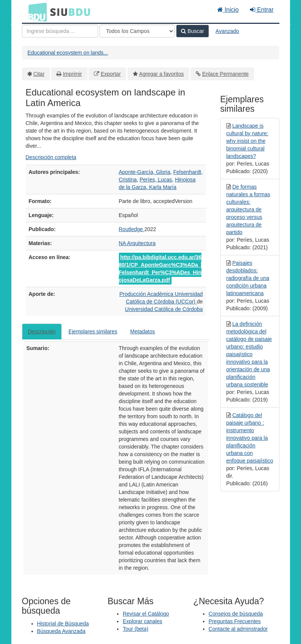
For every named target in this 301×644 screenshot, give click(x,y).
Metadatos (143, 331)
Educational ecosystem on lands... (68, 53)
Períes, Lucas (156, 180)
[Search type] (137, 31)
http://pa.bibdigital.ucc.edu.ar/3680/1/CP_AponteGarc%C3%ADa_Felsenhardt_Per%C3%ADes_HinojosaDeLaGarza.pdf (160, 269)
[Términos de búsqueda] (60, 31)
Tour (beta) (136, 629)
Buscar (192, 31)
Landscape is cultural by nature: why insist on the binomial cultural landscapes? (247, 141)
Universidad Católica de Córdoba (164, 309)
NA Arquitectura (137, 243)
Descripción (42, 331)
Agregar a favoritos (161, 74)
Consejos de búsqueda (236, 614)
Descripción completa (51, 157)
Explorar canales (142, 621)
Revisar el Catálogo (146, 614)
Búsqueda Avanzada (61, 631)
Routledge (132, 229)
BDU (36, 12)
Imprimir (73, 74)
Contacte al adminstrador (238, 629)
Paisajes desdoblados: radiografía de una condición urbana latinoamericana (248, 278)
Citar (39, 74)
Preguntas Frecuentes (235, 621)
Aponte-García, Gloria (145, 172)
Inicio (228, 10)
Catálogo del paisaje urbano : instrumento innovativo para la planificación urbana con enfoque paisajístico (250, 438)
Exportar (111, 74)
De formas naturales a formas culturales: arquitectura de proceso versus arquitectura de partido (248, 209)
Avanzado (227, 31)
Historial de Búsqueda (63, 624)
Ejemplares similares (93, 331)
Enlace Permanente (225, 74)
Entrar (262, 10)
